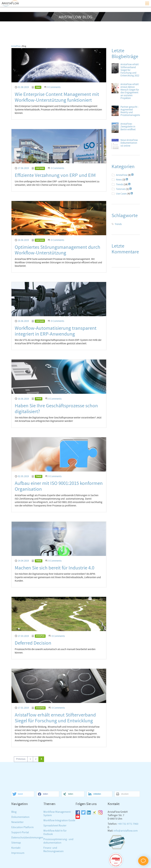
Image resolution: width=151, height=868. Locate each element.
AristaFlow (16, 46)
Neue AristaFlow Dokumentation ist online (129, 143)
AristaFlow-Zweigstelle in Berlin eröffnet (128, 127)
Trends (39, 399)
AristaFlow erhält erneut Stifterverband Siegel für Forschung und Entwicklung (55, 718)
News (38, 87)
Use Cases (40, 168)
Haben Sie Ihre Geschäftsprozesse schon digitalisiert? (56, 409)
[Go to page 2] (36, 759)
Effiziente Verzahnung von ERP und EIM (55, 175)
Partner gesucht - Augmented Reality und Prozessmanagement (132, 111)
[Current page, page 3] (41, 759)
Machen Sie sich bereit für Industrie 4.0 (55, 568)
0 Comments (54, 87)
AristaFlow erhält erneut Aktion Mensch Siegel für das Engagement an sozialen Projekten (130, 91)
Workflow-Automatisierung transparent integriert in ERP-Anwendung (56, 331)
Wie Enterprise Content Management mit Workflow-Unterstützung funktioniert (57, 97)
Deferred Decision (33, 643)
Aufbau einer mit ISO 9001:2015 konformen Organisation (59, 486)
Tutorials (121, 189)
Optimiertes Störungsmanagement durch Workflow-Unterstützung (58, 250)
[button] (23, 855)
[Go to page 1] (30, 759)
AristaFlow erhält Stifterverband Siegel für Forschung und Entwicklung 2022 (130, 70)
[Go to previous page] (21, 759)
